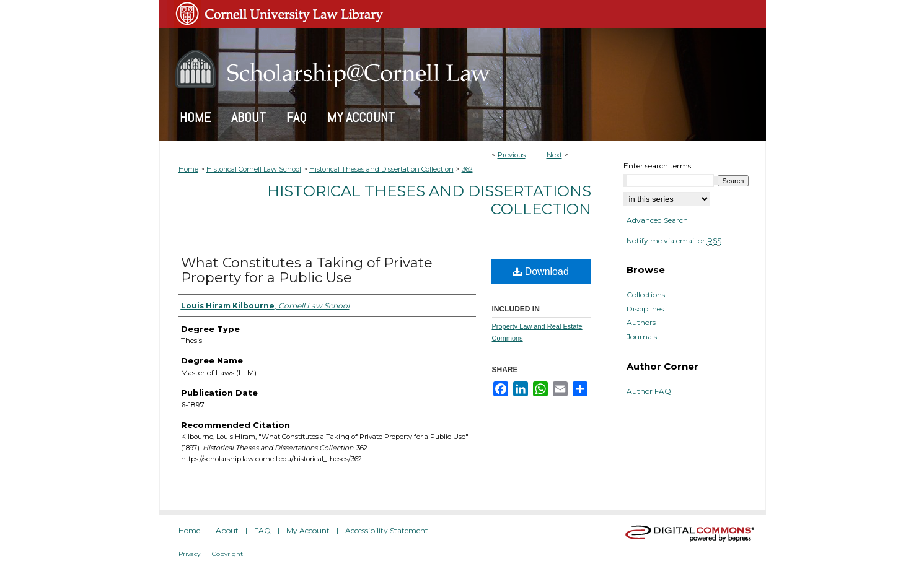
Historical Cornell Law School (254, 169)
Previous (512, 155)
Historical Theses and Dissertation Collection (381, 169)
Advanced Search (657, 220)
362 (467, 169)
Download (541, 272)
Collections (646, 295)
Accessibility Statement (387, 530)
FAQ (262, 530)
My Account (308, 530)
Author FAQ (649, 391)
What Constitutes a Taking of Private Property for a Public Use (307, 270)
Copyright (227, 554)
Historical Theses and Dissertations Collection (429, 200)
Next (554, 155)
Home (188, 169)
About (227, 530)
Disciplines (645, 309)
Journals (642, 337)
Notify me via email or (674, 241)
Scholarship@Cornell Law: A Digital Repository (462, 69)
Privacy (189, 554)
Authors (641, 323)
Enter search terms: (658, 166)
